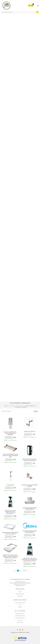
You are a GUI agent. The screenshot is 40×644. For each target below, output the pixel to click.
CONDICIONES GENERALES (20, 616)
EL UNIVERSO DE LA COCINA (20, 603)
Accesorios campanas (21, 407)
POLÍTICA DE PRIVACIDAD (20, 618)
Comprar (9, 437)
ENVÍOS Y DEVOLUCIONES (20, 614)
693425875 (23, 584)
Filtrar (36, 411)
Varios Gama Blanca (30, 406)
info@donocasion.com (20, 586)
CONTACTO (20, 607)
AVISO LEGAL (20, 620)
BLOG (20, 605)
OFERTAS (20, 592)
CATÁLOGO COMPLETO (20, 594)
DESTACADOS (20, 596)
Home (6, 406)
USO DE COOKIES (20, 622)
